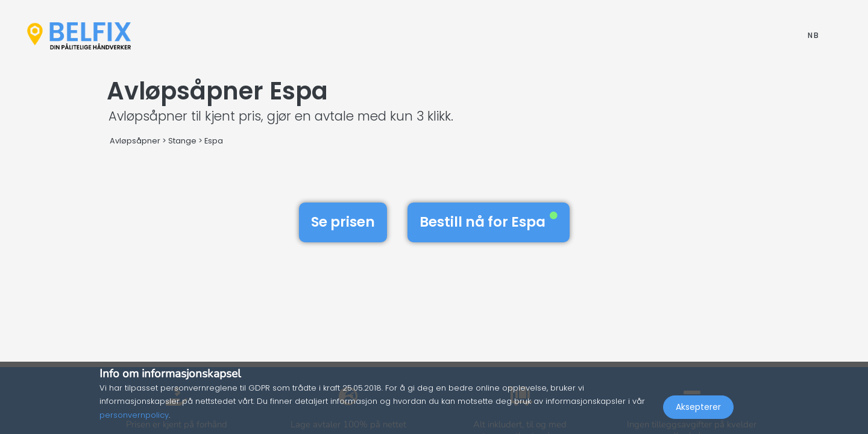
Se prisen (343, 222)
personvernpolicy (134, 415)
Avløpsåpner (135, 141)
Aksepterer (698, 407)
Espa (214, 141)
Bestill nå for (489, 222)
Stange (182, 141)
